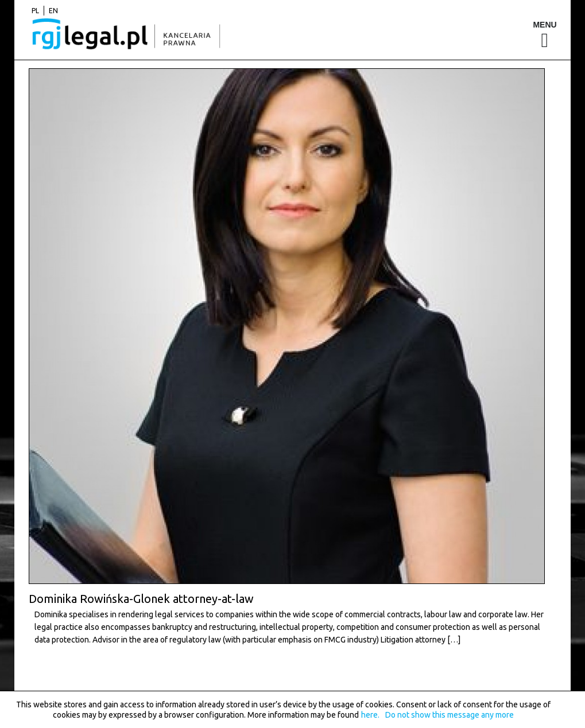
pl (35, 11)
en (53, 11)
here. (370, 715)
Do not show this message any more (450, 715)
